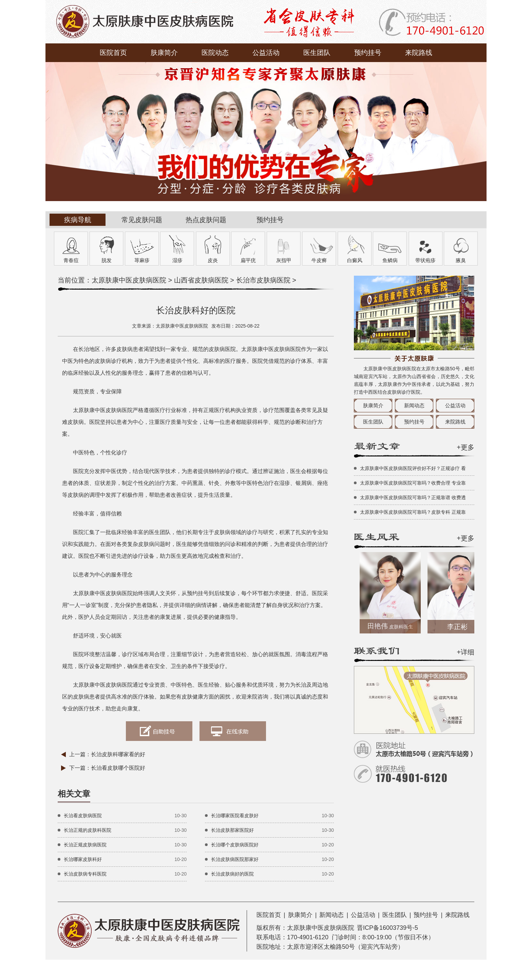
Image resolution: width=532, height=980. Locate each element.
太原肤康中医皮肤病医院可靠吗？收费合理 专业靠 (413, 483)
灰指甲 (284, 260)
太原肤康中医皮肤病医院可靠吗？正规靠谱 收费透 (413, 497)
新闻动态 (414, 405)
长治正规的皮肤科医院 (88, 830)
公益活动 (266, 53)
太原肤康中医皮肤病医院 (129, 280)
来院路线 (419, 53)
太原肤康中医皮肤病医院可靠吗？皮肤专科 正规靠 (413, 512)
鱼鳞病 (390, 260)
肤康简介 (164, 53)
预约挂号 (368, 53)
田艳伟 (392, 626)
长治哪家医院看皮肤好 (235, 816)
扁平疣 (248, 260)
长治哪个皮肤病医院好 (235, 845)
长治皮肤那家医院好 (232, 830)
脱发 (107, 260)
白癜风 (355, 260)
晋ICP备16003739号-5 (387, 928)
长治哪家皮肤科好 (83, 859)
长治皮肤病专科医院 (85, 874)
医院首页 (113, 53)
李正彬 (459, 627)
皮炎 (213, 260)
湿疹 (177, 260)
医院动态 (215, 53)
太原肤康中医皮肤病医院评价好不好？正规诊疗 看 (413, 468)
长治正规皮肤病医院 (85, 845)
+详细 (465, 652)
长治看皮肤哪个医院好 (118, 768)
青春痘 (71, 260)
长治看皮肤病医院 (83, 816)
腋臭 (461, 260)
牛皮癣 (319, 260)
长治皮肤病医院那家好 (235, 859)
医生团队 (317, 53)
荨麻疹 (142, 260)
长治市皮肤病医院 (263, 280)
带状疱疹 (425, 260)
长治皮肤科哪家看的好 (118, 754)
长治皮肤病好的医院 (232, 874)
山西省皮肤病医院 (201, 280)
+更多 (465, 447)
